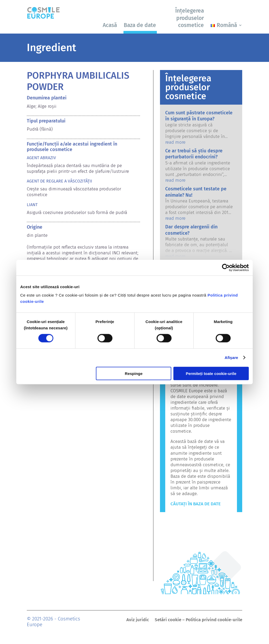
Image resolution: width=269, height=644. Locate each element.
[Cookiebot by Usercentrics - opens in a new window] (226, 268)
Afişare (231, 358)
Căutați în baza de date (196, 504)
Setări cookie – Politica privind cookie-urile (198, 620)
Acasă (110, 25)
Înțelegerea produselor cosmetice (190, 18)
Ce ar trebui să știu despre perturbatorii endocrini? (194, 154)
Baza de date (140, 25)
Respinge (134, 373)
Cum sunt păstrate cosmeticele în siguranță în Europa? (199, 116)
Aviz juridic (138, 620)
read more (175, 142)
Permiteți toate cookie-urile (211, 373)
